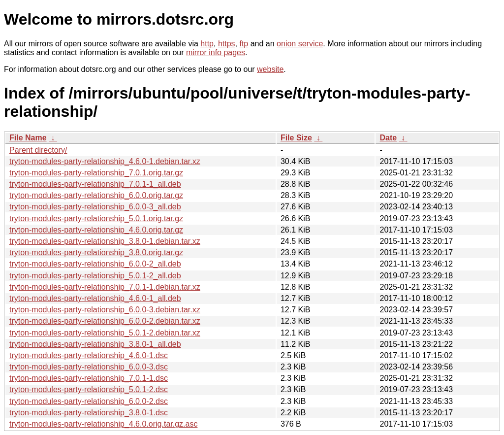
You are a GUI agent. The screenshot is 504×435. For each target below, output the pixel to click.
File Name (28, 138)
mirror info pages (216, 52)
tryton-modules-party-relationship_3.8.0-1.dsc (89, 413)
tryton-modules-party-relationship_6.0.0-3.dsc (89, 367)
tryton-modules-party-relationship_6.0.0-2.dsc (89, 401)
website (270, 69)
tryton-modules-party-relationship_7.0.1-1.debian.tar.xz (105, 287)
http (207, 44)
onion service (300, 44)
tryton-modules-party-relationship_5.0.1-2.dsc (89, 389)
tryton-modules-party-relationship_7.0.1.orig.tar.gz (96, 173)
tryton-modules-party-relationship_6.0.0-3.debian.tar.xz (105, 310)
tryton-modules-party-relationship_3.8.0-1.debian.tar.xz (105, 241)
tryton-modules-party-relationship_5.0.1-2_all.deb (95, 276)
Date (388, 138)
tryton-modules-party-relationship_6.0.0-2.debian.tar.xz (105, 321)
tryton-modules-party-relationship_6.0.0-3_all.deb (95, 207)
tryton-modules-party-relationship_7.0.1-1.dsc (89, 378)
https (227, 44)
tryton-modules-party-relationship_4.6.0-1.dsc (89, 355)
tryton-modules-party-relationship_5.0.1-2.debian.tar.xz (105, 333)
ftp (244, 44)
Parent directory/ (38, 150)
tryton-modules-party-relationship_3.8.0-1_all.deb (95, 344)
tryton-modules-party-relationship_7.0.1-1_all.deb (95, 184)
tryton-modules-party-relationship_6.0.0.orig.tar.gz (96, 195)
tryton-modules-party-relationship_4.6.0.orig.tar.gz (96, 230)
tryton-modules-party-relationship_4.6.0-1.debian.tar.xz (105, 161)
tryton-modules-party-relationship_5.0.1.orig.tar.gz (96, 218)
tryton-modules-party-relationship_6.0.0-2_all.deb (95, 264)
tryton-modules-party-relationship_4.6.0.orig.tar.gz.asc (103, 424)
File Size (296, 138)
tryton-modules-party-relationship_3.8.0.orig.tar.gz (96, 252)
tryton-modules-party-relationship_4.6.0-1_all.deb (95, 298)
